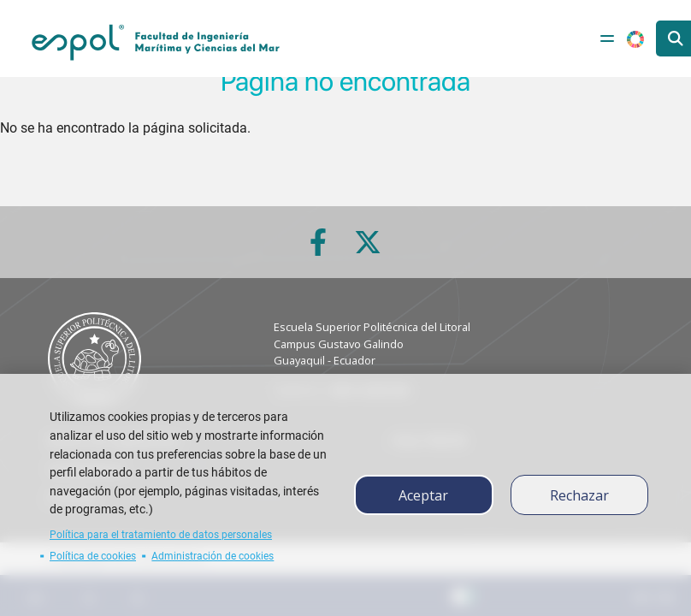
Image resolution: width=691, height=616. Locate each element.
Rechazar (579, 495)
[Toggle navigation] (607, 38)
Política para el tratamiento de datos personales (161, 535)
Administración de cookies (213, 556)
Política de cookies (93, 556)
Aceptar (423, 495)
